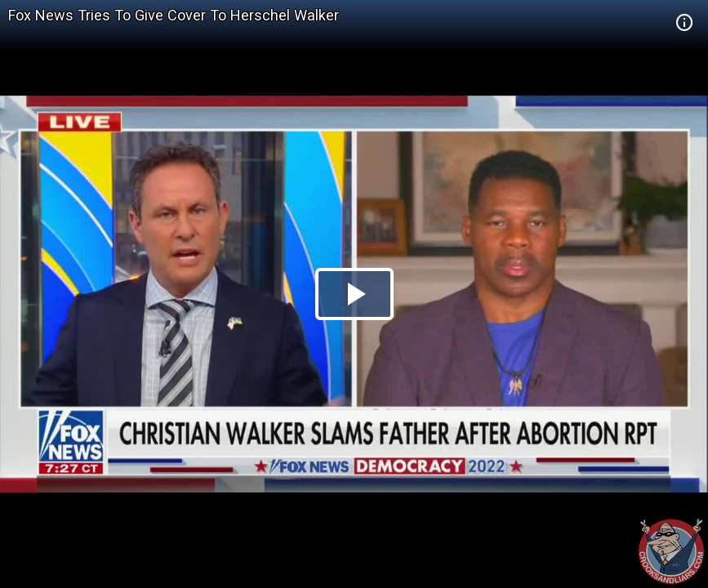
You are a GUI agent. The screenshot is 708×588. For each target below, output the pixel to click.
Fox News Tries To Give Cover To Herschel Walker (174, 15)
